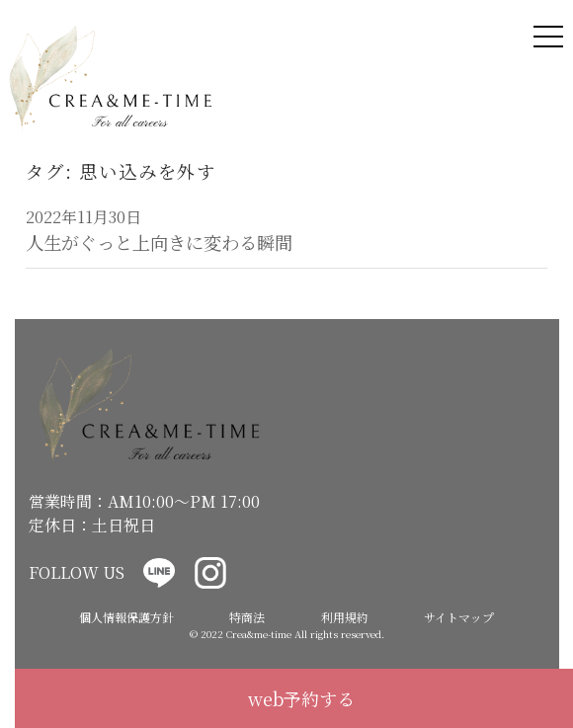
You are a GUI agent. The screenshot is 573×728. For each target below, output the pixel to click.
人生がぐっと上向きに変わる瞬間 (159, 242)
